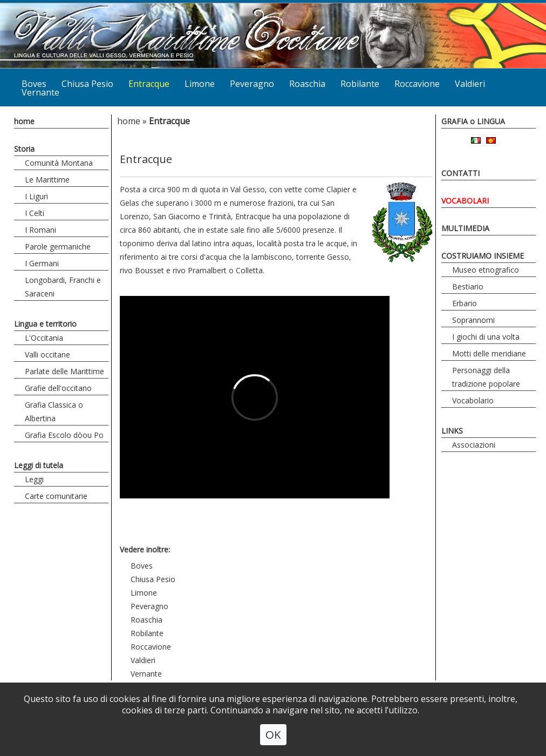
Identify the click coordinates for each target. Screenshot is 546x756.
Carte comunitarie (56, 496)
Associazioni (474, 445)
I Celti (35, 213)
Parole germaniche (58, 247)
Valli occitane (47, 355)
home (24, 121)
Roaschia (307, 84)
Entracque (149, 84)
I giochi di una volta (486, 337)
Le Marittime (47, 180)
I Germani (42, 263)
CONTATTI (460, 173)
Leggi (34, 479)
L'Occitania (44, 338)
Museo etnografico (486, 270)
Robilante (360, 84)
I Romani (40, 230)
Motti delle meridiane (489, 353)
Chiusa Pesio (87, 84)
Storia (24, 149)
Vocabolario (473, 400)
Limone (200, 84)
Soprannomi (473, 320)
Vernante (40, 92)
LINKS (452, 431)
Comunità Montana (59, 163)
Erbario (465, 303)
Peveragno (252, 84)
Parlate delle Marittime (64, 371)
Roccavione (417, 84)
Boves (142, 566)
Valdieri (470, 84)
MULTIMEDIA (465, 228)
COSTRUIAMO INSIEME (483, 256)
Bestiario (468, 286)
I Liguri (36, 196)
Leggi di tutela (39, 465)
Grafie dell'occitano (58, 388)
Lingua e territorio (45, 324)
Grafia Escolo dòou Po (64, 435)
